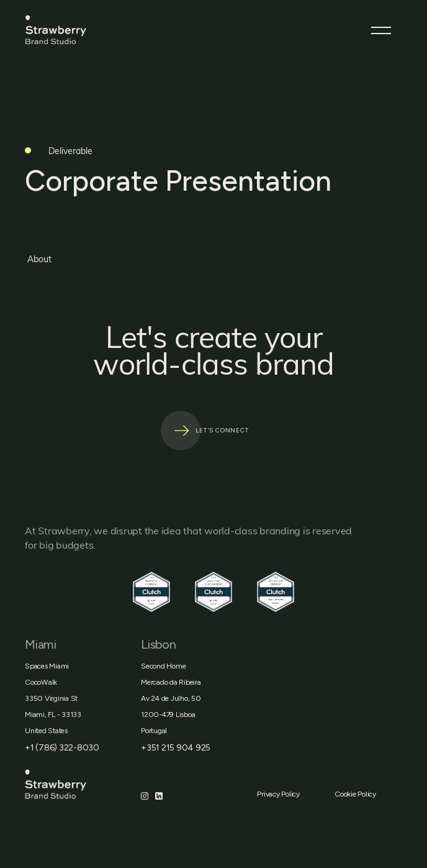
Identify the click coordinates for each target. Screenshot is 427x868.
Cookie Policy (355, 794)
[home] (84, 30)
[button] (381, 30)
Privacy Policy (278, 794)
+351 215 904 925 (176, 748)
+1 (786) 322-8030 (62, 748)
